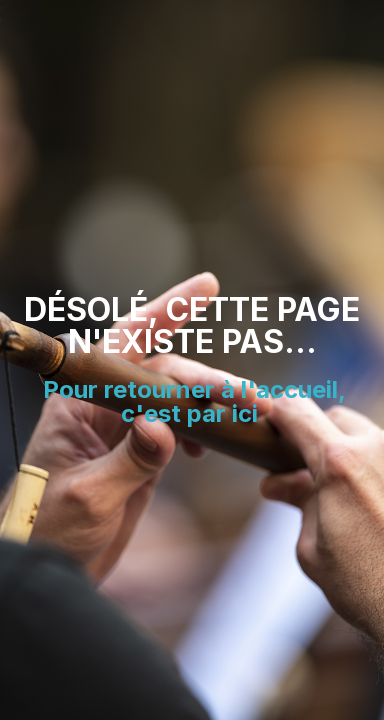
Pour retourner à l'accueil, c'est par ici (194, 401)
